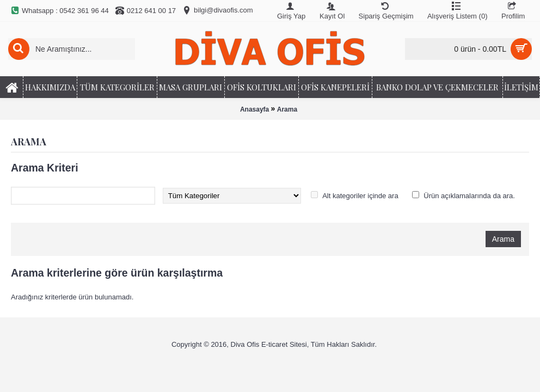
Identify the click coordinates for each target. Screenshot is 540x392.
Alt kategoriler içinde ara (360, 196)
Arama (287, 109)
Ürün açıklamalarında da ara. (469, 196)
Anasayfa (254, 109)
